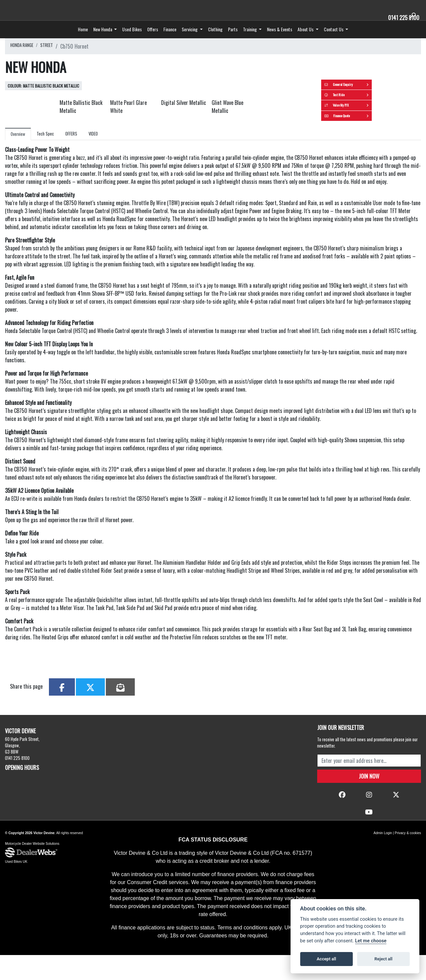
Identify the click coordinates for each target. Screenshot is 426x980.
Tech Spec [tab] (50, 178)
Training (250, 41)
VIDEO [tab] (104, 178)
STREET (55, 58)
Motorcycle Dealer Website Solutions (32, 869)
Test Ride (373, 118)
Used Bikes (132, 41)
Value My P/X (373, 137)
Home (83, 41)
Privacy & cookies (408, 858)
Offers (153, 41)
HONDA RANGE (25, 58)
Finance (170, 41)
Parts (233, 41)
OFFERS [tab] (79, 178)
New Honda (103, 41)
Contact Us (334, 41)
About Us (306, 41)
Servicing (190, 41)
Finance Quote (373, 155)
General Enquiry (373, 100)
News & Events (280, 41)
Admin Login (383, 858)
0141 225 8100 (400, 17)
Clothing (215, 41)
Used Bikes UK (16, 887)
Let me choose (371, 941)
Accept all (326, 959)
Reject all (383, 959)
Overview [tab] (20, 179)
